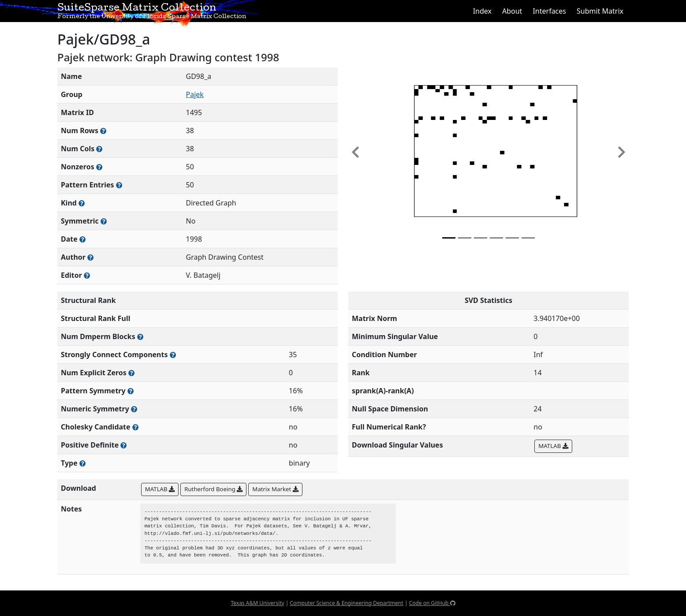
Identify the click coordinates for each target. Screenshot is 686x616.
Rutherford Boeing (213, 489)
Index (482, 11)
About (512, 11)
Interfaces (549, 11)
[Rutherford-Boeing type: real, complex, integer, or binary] (82, 463)
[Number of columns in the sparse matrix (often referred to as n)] (99, 149)
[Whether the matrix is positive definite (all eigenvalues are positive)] (123, 445)
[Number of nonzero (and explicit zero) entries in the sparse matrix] (119, 185)
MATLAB (553, 446)
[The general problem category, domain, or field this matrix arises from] (82, 203)
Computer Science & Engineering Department (346, 603)
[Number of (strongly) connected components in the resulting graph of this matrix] (173, 355)
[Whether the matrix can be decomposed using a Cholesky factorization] (135, 427)
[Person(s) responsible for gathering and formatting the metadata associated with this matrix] (87, 275)
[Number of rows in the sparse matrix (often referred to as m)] (103, 131)
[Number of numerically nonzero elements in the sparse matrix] (99, 167)
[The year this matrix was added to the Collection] (82, 239)
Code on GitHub (432, 603)
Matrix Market (275, 489)
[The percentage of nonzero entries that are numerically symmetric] (134, 409)
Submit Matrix (600, 11)
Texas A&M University (257, 603)
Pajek (195, 94)
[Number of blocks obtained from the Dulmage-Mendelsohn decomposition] (140, 337)
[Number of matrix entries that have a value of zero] (131, 373)
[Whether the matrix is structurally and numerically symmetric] (104, 221)
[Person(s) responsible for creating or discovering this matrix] (90, 257)
